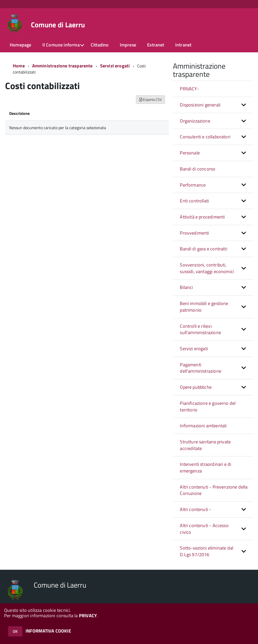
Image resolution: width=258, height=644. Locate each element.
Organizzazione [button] (195, 121)
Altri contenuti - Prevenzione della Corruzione (214, 490)
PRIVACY (88, 616)
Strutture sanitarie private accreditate (205, 445)
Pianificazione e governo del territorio (208, 406)
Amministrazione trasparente (62, 66)
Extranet (156, 45)
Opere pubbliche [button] (196, 387)
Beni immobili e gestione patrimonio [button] (204, 307)
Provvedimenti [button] (194, 233)
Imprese (128, 45)
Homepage (20, 45)
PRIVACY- (189, 89)
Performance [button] (193, 185)
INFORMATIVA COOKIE (48, 631)
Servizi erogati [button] (194, 349)
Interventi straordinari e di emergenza (206, 467)
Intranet (183, 45)
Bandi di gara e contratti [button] (204, 249)
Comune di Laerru (58, 25)
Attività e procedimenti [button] (202, 217)
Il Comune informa (61, 45)
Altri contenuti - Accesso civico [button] (204, 529)
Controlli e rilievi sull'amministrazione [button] (200, 329)
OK (15, 631)
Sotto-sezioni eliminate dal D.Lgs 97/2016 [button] (207, 551)
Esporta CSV (150, 99)
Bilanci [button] (186, 287)
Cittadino (100, 45)
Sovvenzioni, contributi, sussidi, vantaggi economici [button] (207, 268)
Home (19, 66)
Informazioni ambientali (203, 426)
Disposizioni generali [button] (200, 105)
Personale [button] (190, 153)
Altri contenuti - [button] (196, 509)
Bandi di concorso (198, 169)
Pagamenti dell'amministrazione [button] (201, 368)
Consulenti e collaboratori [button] (205, 137)
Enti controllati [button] (194, 201)
